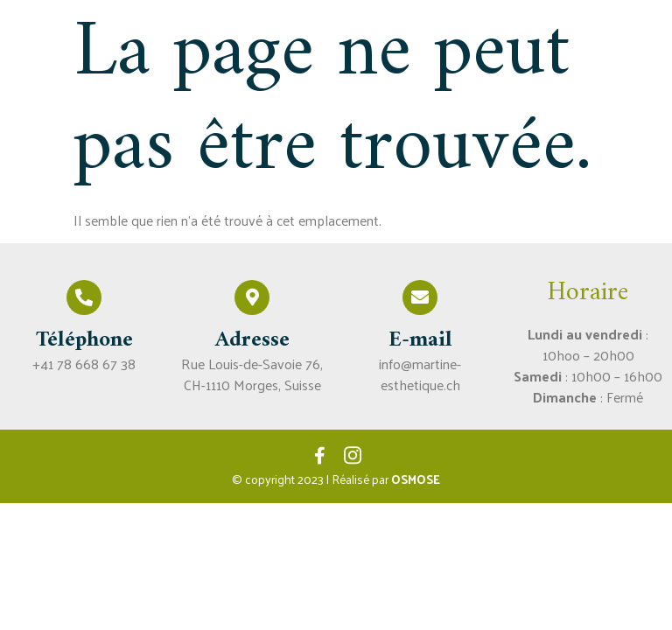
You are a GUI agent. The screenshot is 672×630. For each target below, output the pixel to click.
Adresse (252, 340)
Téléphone (84, 340)
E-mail (420, 340)
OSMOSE (416, 479)
